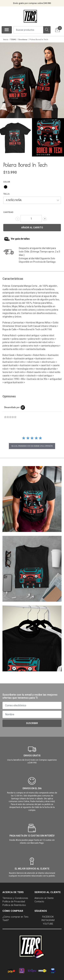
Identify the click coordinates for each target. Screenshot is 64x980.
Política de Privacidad (14, 900)
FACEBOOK (48, 915)
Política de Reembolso (14, 904)
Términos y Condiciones (15, 897)
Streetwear (23, 40)
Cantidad (8, 211)
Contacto (39, 900)
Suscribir (32, 722)
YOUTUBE (48, 922)
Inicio (6, 40)
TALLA (6, 192)
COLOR (7, 180)
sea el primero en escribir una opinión (32, 444)
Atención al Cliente (44, 897)
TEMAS (13, 40)
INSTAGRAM (48, 919)
